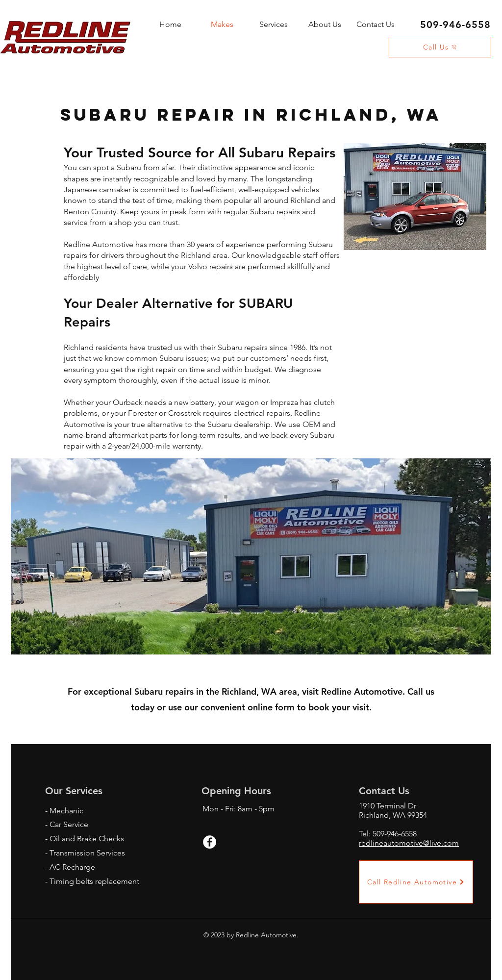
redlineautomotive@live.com (409, 843)
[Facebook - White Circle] (210, 842)
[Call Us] (440, 47)
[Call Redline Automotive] (416, 882)
